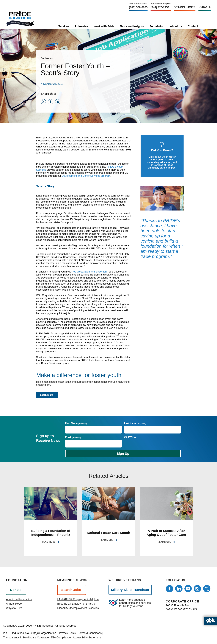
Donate (205, 7)
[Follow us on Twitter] (207, 589)
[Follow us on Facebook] (170, 589)
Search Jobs (184, 7)
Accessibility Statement (87, 638)
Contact (193, 26)
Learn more (47, 395)
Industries (82, 26)
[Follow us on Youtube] (188, 589)
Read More (49, 542)
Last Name (135, 423)
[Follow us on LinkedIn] (179, 589)
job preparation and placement (90, 272)
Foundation (157, 26)
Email (73, 437)
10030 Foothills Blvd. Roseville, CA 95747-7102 (181, 607)
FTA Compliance (61, 638)
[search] (205, 26)
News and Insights (132, 26)
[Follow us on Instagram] (197, 589)
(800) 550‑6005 (138, 7)
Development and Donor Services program (86, 176)
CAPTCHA (130, 437)
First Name (76, 423)
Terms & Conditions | (91, 633)
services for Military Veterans (135, 605)
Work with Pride (104, 26)
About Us (176, 26)
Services (64, 26)
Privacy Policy (68, 633)
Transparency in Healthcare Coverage (26, 638)
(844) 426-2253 (160, 7)
